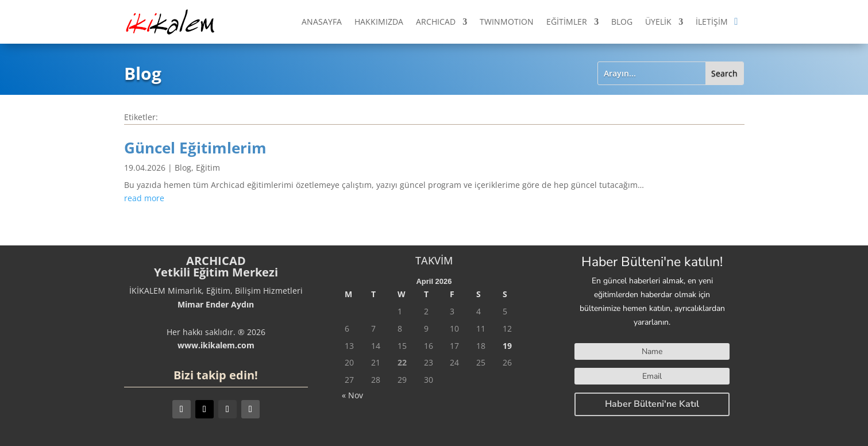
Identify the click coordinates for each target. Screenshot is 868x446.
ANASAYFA (322, 22)
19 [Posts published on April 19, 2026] (507, 346)
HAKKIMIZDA (379, 22)
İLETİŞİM (712, 22)
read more (144, 198)
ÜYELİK (658, 22)
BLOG (622, 22)
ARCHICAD (436, 22)
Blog (183, 168)
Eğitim (208, 168)
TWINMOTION (507, 22)
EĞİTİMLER (567, 22)
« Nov (352, 395)
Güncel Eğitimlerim (195, 148)
